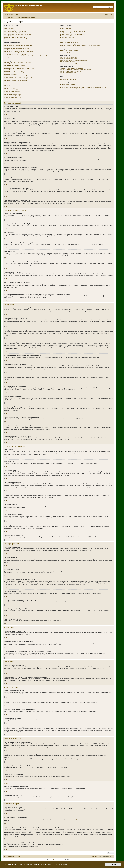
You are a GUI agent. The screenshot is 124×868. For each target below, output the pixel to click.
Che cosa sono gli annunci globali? (12, 91)
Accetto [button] (113, 865)
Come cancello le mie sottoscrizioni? (68, 73)
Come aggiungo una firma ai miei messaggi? (14, 65)
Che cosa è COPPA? (9, 28)
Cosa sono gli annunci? (9, 93)
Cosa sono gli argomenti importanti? (12, 94)
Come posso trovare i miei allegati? (68, 79)
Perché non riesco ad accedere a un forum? (14, 71)
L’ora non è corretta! (8, 47)
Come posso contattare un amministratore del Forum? (72, 89)
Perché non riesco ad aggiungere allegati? (14, 73)
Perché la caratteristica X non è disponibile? (70, 86)
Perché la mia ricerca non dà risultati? (68, 59)
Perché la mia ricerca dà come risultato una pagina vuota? (73, 60)
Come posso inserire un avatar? (11, 53)
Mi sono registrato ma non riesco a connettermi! (15, 31)
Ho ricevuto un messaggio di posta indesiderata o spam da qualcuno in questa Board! (80, 45)
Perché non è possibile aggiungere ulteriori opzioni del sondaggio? (19, 68)
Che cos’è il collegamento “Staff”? (68, 37)
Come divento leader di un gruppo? (68, 33)
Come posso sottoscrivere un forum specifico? (71, 71)
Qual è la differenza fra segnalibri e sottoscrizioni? (71, 68)
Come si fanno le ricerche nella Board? (69, 57)
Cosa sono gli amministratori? (67, 27)
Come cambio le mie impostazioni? (12, 44)
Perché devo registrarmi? (10, 27)
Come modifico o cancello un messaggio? (14, 64)
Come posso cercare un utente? (67, 62)
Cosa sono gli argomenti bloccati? (12, 96)
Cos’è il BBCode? (8, 85)
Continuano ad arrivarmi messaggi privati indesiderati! (72, 44)
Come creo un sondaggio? (10, 67)
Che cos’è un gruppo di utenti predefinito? (69, 36)
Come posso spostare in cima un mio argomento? (15, 80)
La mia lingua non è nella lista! (11, 50)
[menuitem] (17, 14)
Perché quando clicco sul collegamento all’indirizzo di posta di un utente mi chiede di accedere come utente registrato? (29, 57)
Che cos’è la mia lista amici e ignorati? (69, 51)
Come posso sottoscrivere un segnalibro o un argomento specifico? (75, 70)
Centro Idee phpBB (74, 819)
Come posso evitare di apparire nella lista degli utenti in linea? (18, 45)
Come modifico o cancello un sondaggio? (13, 70)
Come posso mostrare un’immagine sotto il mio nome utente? (18, 51)
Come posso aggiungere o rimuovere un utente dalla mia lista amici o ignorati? (78, 52)
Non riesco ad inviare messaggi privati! (69, 42)
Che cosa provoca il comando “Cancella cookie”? (15, 39)
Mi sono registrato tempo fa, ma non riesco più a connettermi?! (18, 34)
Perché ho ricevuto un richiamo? (11, 74)
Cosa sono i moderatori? (65, 28)
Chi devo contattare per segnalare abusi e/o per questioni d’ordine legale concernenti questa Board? (83, 87)
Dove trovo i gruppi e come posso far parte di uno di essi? (73, 31)
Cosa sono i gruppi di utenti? (66, 30)
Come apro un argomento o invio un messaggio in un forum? (18, 62)
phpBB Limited (45, 809)
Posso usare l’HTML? (9, 87)
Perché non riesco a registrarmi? (11, 30)
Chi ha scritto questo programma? (68, 84)
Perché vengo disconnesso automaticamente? (15, 37)
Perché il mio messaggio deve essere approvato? (15, 79)
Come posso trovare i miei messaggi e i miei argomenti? (73, 63)
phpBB (53, 860)
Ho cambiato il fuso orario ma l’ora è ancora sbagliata (16, 48)
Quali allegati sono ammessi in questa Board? (70, 78)
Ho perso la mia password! (10, 36)
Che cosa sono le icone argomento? (12, 97)
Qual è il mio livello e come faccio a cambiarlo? (15, 54)
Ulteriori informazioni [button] (62, 864)
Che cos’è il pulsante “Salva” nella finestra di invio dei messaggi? (19, 77)
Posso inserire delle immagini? (11, 90)
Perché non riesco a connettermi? (12, 33)
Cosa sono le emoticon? (9, 88)
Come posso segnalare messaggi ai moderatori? (15, 76)
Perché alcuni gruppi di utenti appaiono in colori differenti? (73, 34)
